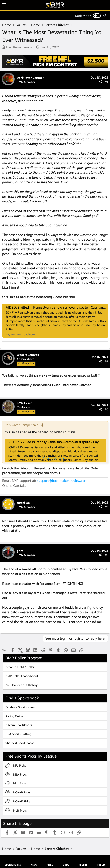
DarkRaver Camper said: (22, 425)
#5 (107, 555)
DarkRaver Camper (20, 47)
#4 (107, 507)
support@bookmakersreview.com (62, 481)
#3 (107, 409)
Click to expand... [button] (55, 458)
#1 (107, 82)
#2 (107, 361)
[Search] (105, 15)
